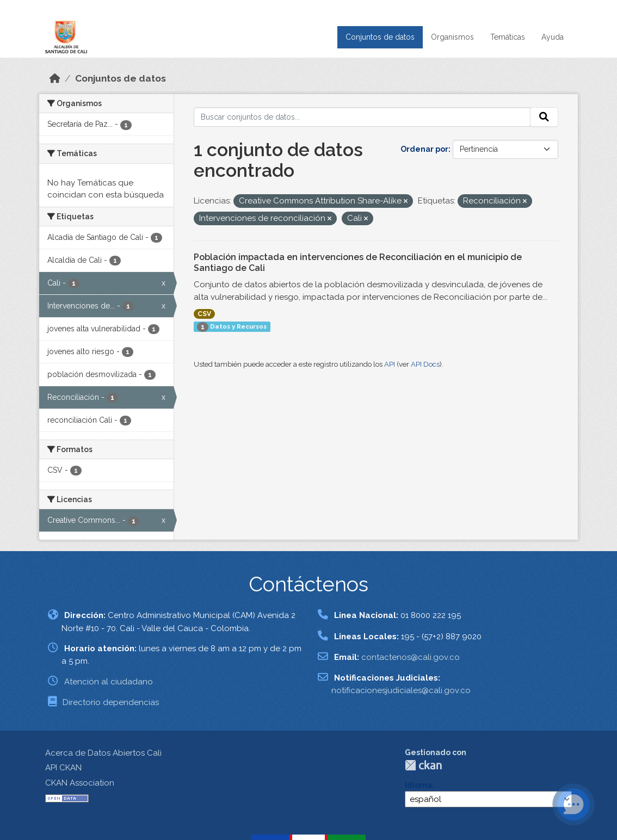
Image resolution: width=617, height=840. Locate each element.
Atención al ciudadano (109, 682)
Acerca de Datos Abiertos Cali (103, 753)
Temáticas (508, 37)
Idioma (418, 785)
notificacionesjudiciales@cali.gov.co (401, 690)
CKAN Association (80, 783)
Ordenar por (424, 149)
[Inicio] (55, 78)
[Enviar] (544, 117)
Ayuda (553, 37)
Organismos (452, 37)
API (390, 364)
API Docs (425, 364)
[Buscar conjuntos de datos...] (362, 117)
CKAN (423, 765)
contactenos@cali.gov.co (411, 657)
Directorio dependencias (111, 702)
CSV (204, 314)
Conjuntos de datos (380, 37)
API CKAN (63, 768)
